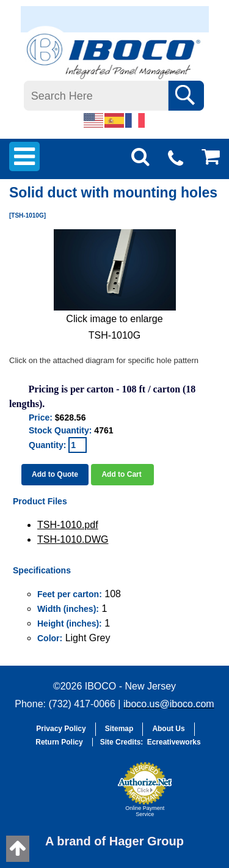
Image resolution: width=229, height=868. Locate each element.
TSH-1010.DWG (73, 539)
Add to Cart (122, 474)
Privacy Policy (61, 729)
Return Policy (59, 742)
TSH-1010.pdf (68, 525)
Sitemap (119, 729)
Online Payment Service (145, 811)
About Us (168, 729)
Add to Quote (55, 474)
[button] (81, 795)
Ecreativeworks (174, 742)
